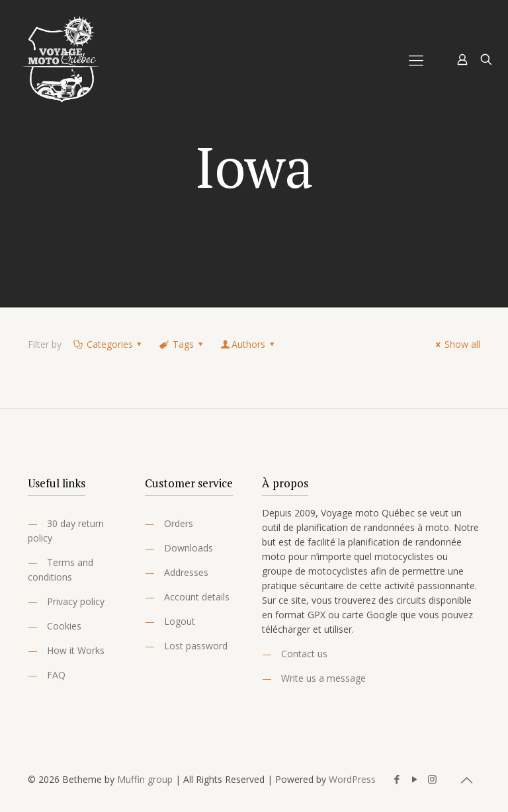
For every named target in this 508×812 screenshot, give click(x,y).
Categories (108, 344)
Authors (248, 344)
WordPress (352, 779)
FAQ (56, 675)
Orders (179, 523)
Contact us (304, 654)
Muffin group (145, 779)
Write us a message (323, 678)
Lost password (196, 646)
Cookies (64, 626)
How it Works (76, 650)
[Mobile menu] (416, 60)
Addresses (186, 572)
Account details (197, 597)
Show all (456, 344)
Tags (182, 344)
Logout (180, 621)
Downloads (189, 548)
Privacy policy (76, 601)
